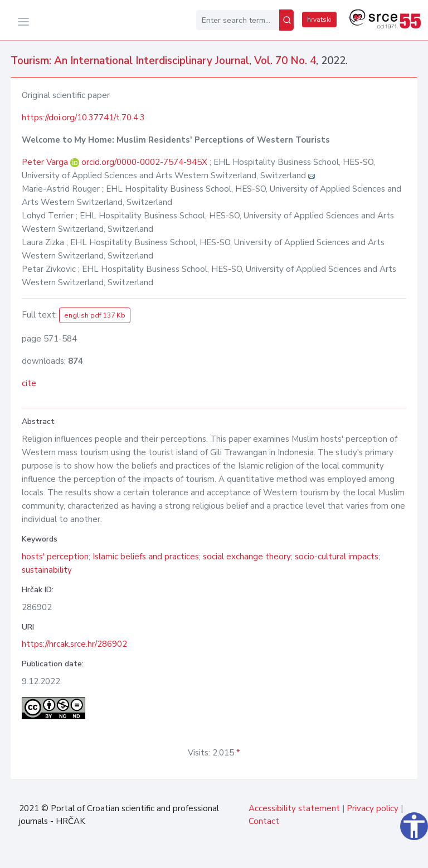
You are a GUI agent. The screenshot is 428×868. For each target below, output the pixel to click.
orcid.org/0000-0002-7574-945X (144, 162)
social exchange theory (247, 557)
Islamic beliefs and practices (146, 557)
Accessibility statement (294, 808)
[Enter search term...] (238, 20)
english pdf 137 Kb (95, 315)
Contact (264, 821)
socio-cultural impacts (337, 557)
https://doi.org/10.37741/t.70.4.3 (83, 118)
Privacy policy (373, 808)
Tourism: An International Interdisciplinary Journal (130, 61)
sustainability (47, 570)
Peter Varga (46, 162)
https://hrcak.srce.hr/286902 (74, 644)
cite (29, 383)
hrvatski (319, 19)
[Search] (286, 20)
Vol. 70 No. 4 (285, 61)
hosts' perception (55, 557)
